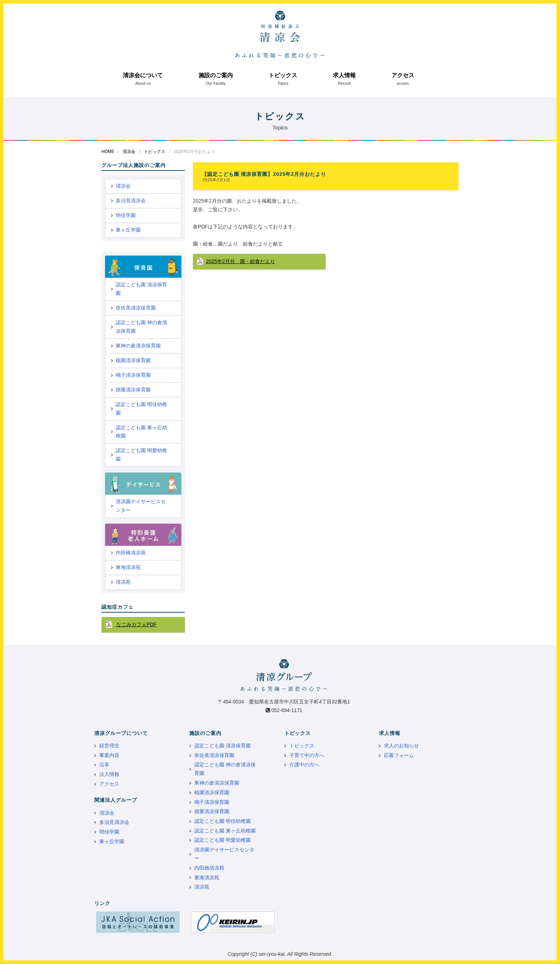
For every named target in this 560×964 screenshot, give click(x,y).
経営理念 (109, 746)
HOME (108, 152)
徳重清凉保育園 (133, 390)
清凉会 (129, 152)
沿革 (104, 765)
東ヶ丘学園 (128, 230)
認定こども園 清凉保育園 (141, 289)
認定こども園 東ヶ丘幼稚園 (141, 432)
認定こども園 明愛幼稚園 (141, 455)
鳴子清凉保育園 (133, 375)
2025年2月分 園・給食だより (241, 261)
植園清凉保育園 (133, 360)
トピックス (283, 75)
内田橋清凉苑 (131, 553)
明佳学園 (126, 215)
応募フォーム (399, 755)
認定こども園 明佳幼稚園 (141, 409)
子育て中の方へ (307, 755)
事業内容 (109, 755)
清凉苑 (123, 582)
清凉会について (143, 75)
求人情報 (344, 75)
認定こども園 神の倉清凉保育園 (141, 327)
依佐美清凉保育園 (136, 308)
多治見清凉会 (131, 201)
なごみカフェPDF (136, 624)
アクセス (403, 75)
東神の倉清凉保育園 (138, 346)
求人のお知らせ (401, 746)
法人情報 (109, 774)
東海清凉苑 (128, 567)
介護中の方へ (304, 765)
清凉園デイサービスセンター (141, 506)
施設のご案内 (216, 75)
